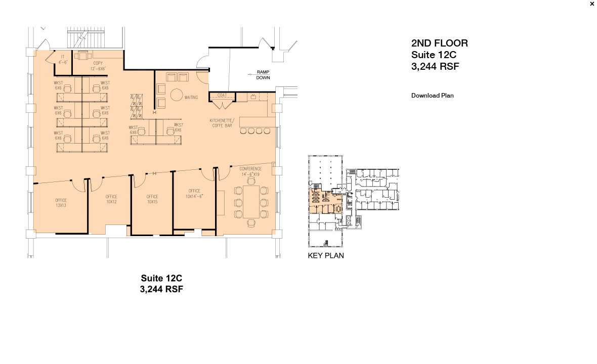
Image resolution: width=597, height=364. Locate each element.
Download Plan (433, 96)
